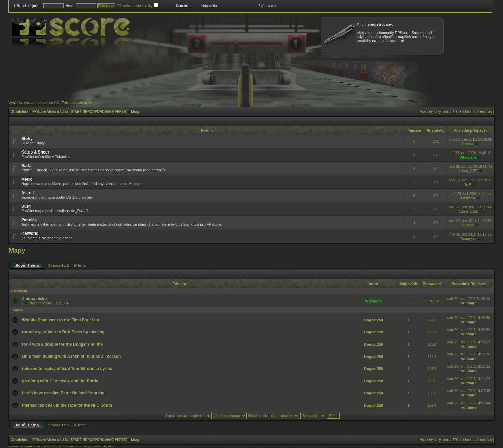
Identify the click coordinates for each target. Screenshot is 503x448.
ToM (468, 184)
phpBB (27, 446)
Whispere (468, 157)
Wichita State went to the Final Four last (61, 320)
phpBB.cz (109, 446)
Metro (27, 179)
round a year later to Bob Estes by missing (63, 332)
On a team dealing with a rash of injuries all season (71, 357)
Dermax (468, 198)
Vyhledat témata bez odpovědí (34, 103)
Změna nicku (34, 299)
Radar (27, 166)
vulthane (469, 303)
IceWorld (30, 233)
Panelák (29, 220)
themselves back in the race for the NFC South (67, 405)
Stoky (27, 139)
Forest (468, 144)
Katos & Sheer (35, 152)
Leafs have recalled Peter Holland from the (63, 393)
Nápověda (209, 6)
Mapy (135, 112)
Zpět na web (268, 6)
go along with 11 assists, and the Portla (60, 381)
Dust (26, 206)
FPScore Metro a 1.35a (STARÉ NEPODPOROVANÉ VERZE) (80, 112)
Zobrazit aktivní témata (81, 103)
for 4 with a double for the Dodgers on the (62, 344)
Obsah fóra (20, 112)
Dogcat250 (373, 320)
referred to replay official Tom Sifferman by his (67, 369)
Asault (28, 193)
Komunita (183, 6)
